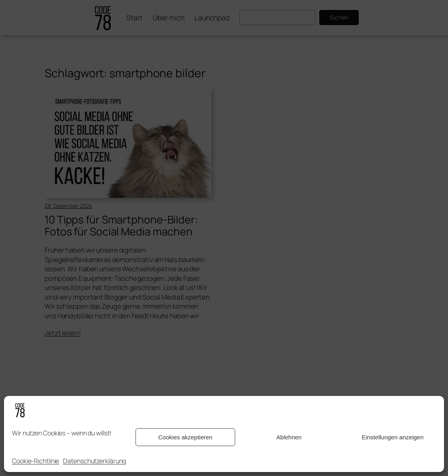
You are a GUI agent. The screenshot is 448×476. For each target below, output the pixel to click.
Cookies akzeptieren (185, 437)
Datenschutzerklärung (94, 461)
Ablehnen (289, 437)
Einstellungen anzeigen (392, 437)
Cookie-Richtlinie (35, 461)
